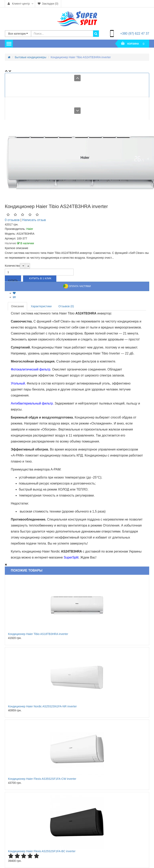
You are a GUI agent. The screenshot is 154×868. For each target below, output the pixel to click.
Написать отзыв (34, 220)
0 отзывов (12, 220)
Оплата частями (77, 286)
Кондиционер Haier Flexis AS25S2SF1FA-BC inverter (42, 851)
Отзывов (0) (66, 306)
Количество (12, 266)
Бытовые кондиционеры (31, 57)
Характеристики (41, 306)
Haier (30, 229)
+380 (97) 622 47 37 (135, 34)
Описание (17, 306)
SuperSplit (71, 557)
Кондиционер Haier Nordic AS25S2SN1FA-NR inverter (42, 706)
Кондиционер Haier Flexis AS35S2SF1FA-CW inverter (42, 779)
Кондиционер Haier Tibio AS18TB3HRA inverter (38, 634)
